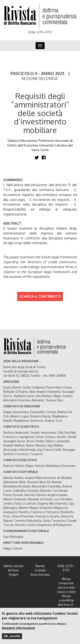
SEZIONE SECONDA (39, 78)
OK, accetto (12, 638)
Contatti (40, 570)
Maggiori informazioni (18, 629)
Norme (40, 566)
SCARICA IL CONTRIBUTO (40, 296)
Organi (13, 575)
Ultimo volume (13, 566)
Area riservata (40, 575)
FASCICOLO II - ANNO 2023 (37, 73)
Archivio (13, 570)
